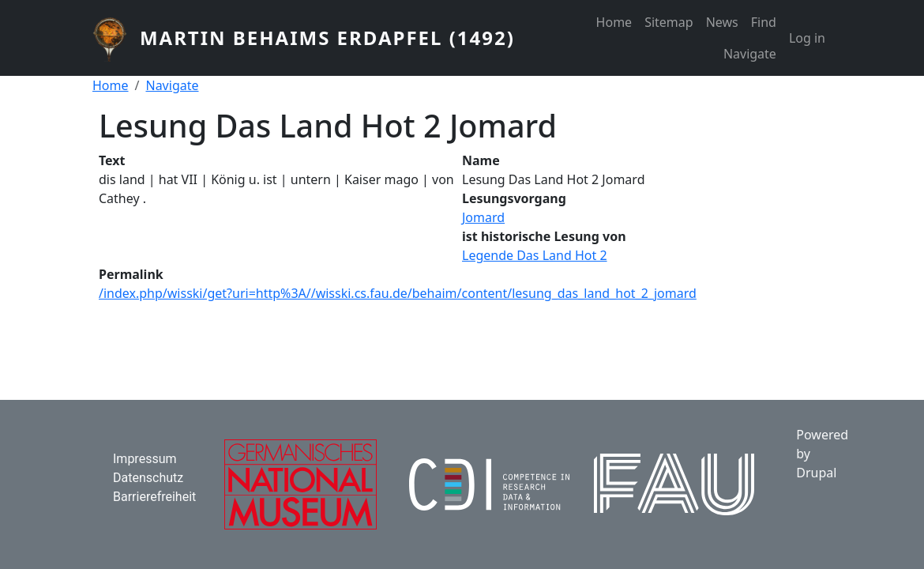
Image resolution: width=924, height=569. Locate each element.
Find (764, 22)
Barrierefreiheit (154, 497)
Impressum (145, 459)
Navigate (750, 54)
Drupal (816, 473)
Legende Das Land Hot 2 (535, 255)
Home (614, 22)
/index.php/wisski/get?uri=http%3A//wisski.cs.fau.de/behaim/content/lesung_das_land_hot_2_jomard (398, 293)
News (722, 22)
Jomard (483, 217)
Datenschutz (148, 478)
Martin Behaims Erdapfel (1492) (327, 38)
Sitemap (669, 22)
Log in (807, 38)
